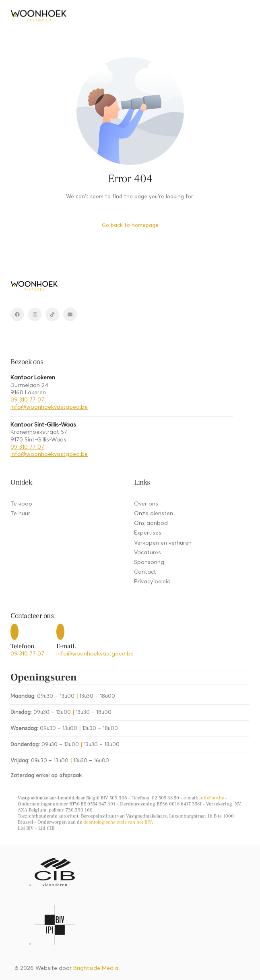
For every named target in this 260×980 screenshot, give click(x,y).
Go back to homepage (130, 226)
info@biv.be (212, 798)
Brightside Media (96, 968)
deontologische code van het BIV (118, 822)
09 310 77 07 (27, 400)
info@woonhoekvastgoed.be (49, 407)
